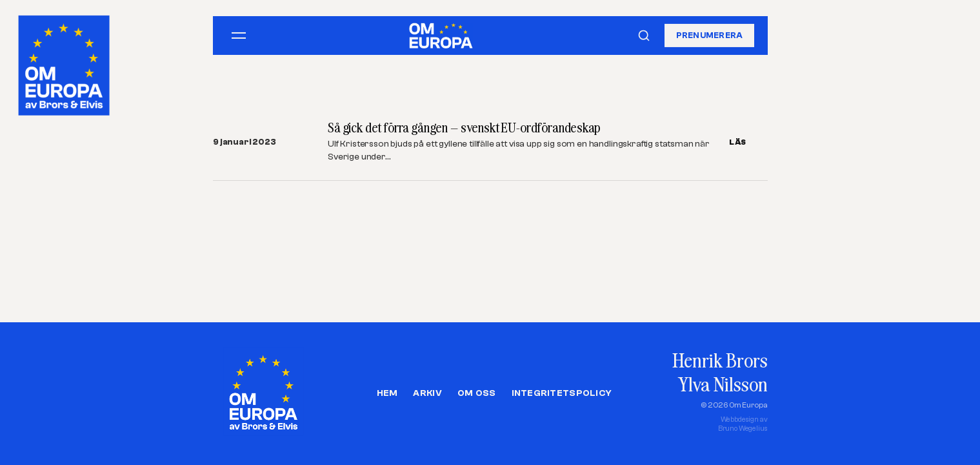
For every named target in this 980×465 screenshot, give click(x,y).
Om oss (477, 393)
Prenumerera (710, 35)
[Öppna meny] (239, 36)
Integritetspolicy (562, 393)
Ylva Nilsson (723, 384)
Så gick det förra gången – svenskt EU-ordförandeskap (464, 128)
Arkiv (427, 393)
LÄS (738, 142)
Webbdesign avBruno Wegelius (743, 424)
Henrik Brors (720, 360)
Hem (387, 393)
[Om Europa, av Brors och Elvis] (65, 62)
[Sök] (644, 36)
